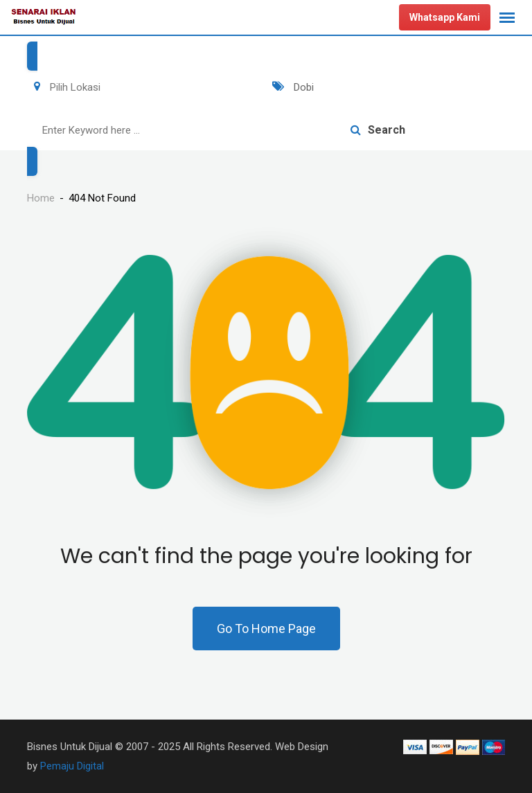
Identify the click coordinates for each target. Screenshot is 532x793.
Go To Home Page (266, 629)
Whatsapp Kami (445, 17)
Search (378, 130)
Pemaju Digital (72, 766)
